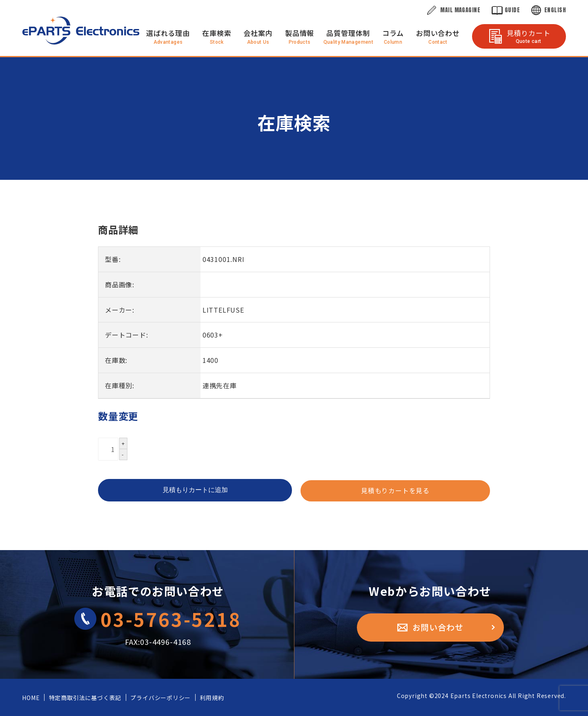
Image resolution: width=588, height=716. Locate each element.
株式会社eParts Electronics (81, 30)
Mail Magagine (460, 10)
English (555, 10)
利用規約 (210, 698)
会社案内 (258, 33)
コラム (393, 33)
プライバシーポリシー (160, 698)
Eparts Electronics (479, 696)
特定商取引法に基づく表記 (85, 698)
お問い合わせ (438, 33)
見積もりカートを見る (395, 491)
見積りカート (528, 36)
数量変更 (118, 416)
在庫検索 (217, 33)
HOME (31, 698)
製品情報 (300, 33)
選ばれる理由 (168, 33)
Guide (512, 10)
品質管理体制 (348, 33)
